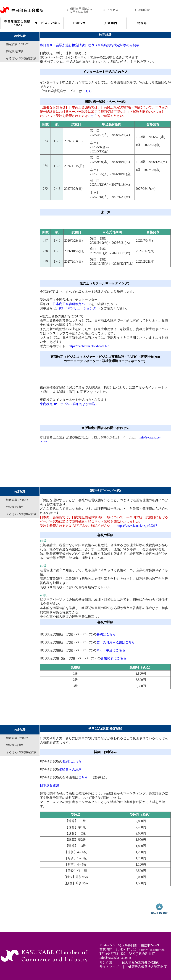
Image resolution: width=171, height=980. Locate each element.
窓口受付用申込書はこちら (116, 642)
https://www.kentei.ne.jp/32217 (137, 526)
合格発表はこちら (114, 658)
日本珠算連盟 (49, 785)
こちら (87, 91)
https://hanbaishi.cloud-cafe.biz (89, 346)
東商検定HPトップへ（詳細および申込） (69, 404)
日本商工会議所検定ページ (72, 304)
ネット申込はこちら (111, 650)
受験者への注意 (70, 769)
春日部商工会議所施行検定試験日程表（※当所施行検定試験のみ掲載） (91, 45)
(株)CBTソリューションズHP (80, 308)
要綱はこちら (106, 634)
